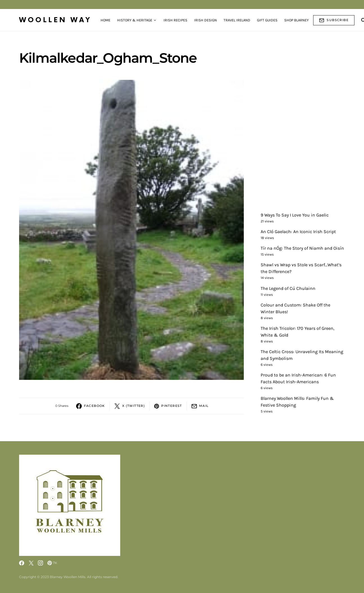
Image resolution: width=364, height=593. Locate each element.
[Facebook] (22, 563)
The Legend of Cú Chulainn (288, 288)
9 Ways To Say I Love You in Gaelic (295, 215)
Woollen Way (55, 20)
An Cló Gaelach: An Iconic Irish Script (298, 232)
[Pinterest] (52, 563)
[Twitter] (31, 563)
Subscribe (334, 20)
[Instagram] (40, 563)
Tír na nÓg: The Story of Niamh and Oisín (302, 248)
